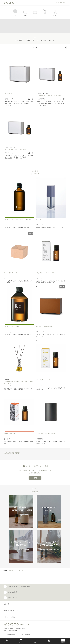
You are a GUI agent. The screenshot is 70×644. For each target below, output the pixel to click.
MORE (35, 478)
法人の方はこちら (62, 3)
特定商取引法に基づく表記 (11, 610)
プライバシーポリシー (10, 617)
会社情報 (6, 604)
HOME (5, 570)
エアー (25, 570)
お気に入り (21, 641)
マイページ (7, 641)
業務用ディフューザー (15, 570)
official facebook (11, 635)
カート (49, 641)
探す (35, 641)
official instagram (25, 635)
